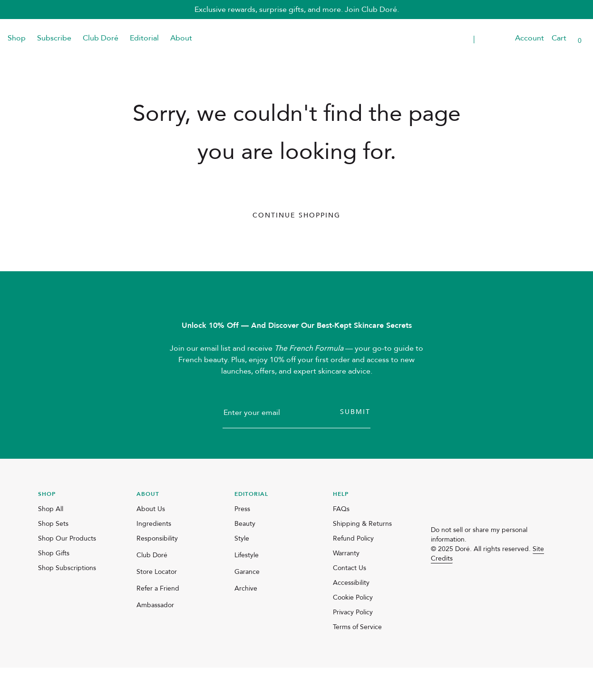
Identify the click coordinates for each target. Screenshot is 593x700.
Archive (246, 621)
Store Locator (157, 604)
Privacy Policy (353, 645)
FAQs (341, 541)
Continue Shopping (296, 215)
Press (242, 541)
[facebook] (459, 589)
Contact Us (350, 600)
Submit (355, 444)
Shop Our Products (67, 571)
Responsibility (157, 571)
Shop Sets (53, 556)
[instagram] (437, 589)
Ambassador (155, 637)
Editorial (144, 38)
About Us (151, 541)
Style (242, 571)
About (181, 38)
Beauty (245, 556)
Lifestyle (247, 587)
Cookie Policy (353, 630)
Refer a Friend (158, 621)
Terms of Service (357, 659)
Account (530, 38)
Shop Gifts (54, 586)
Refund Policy (353, 571)
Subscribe (54, 38)
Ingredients (154, 556)
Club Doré (101, 38)
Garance (247, 604)
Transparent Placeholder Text (439, 38)
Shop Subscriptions (67, 600)
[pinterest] (482, 589)
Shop (17, 38)
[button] (502, 38)
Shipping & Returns (362, 556)
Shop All (51, 541)
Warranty (346, 586)
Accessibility (351, 615)
